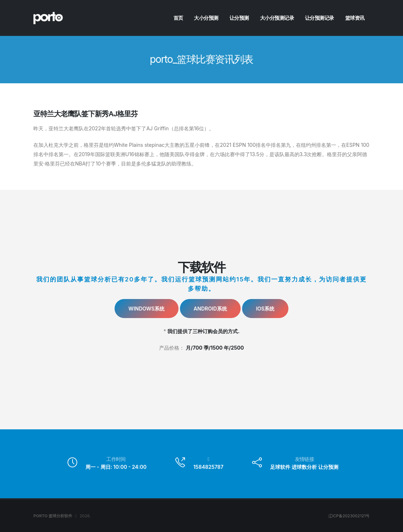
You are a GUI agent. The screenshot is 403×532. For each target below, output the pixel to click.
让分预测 (239, 18)
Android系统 (210, 309)
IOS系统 (265, 309)
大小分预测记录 (277, 18)
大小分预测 (206, 18)
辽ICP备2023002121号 (349, 516)
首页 (178, 18)
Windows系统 (147, 309)
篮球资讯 (355, 18)
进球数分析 (304, 467)
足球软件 (280, 467)
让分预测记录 (319, 18)
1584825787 (208, 467)
